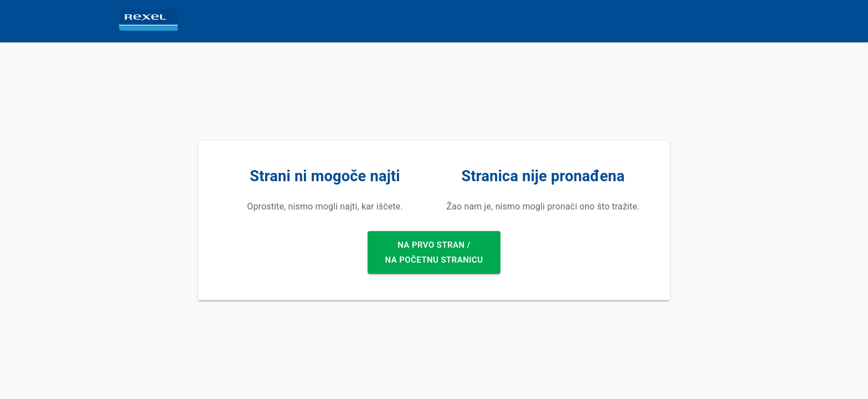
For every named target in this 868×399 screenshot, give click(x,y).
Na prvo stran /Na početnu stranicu (434, 252)
